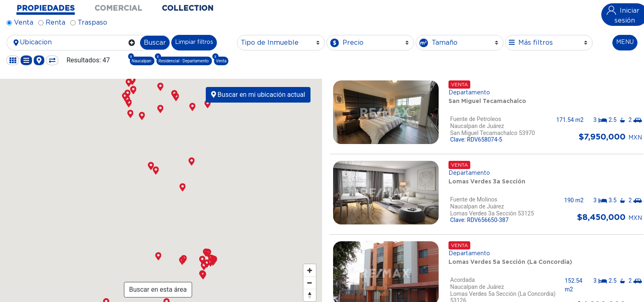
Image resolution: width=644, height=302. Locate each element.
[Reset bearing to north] (310, 295)
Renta (55, 23)
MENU (625, 42)
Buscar (155, 43)
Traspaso (92, 23)
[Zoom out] (310, 283)
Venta (24, 23)
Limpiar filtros (194, 42)
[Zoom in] (310, 270)
